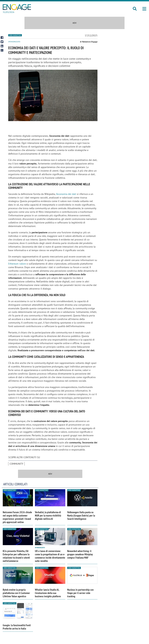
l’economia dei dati (66, 194)
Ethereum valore (17, 264)
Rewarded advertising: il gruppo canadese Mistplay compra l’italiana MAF (80, 554)
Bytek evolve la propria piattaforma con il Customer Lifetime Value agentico (16, 593)
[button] (144, 9)
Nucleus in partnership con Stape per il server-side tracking (80, 593)
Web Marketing (15, 35)
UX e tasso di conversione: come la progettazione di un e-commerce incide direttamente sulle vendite (50, 556)
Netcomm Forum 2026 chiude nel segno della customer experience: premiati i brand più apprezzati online (17, 517)
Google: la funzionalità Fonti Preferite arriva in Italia (17, 627)
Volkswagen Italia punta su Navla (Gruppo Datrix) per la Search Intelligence (81, 516)
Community (16, 464)
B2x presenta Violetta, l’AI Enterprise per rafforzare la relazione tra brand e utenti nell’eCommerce (16, 556)
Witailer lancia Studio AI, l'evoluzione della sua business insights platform (48, 593)
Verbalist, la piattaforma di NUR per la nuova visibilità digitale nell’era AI (48, 516)
